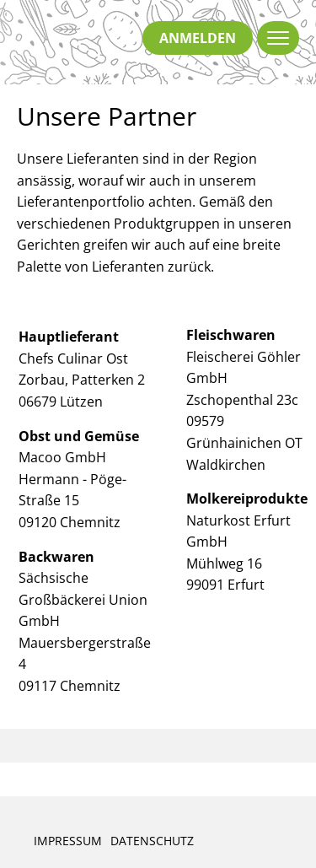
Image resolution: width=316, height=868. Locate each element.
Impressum (68, 841)
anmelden (198, 38)
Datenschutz (152, 841)
